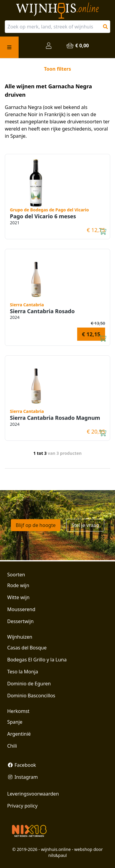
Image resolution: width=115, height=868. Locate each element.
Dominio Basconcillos (31, 696)
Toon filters (57, 69)
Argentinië (19, 734)
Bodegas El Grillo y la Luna (37, 660)
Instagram (23, 777)
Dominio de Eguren (29, 684)
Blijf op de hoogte (36, 525)
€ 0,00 (77, 46)
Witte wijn (18, 597)
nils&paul (58, 855)
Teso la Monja (23, 672)
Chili (12, 746)
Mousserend (21, 609)
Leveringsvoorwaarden (33, 794)
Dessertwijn (20, 621)
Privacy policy (22, 806)
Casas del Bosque (27, 648)
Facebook (22, 765)
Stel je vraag (85, 525)
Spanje (15, 722)
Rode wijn (18, 585)
